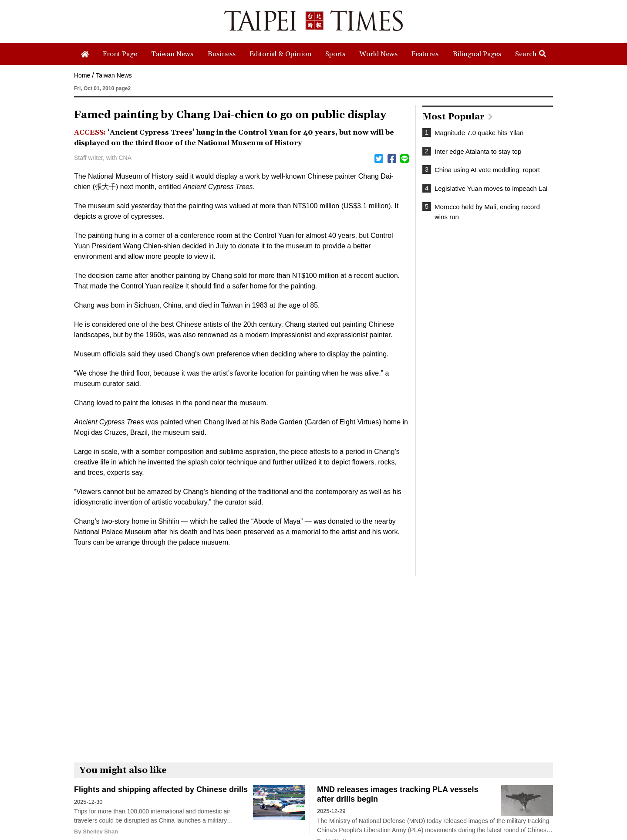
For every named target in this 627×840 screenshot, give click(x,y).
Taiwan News (114, 75)
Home (82, 75)
